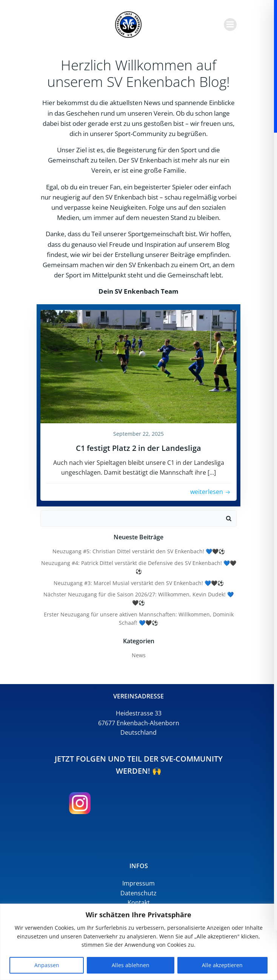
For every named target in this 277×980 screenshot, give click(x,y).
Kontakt (139, 903)
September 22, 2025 (138, 434)
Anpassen (47, 965)
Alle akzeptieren (222, 965)
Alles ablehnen (131, 965)
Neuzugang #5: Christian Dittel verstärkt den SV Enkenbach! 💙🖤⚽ (139, 551)
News (139, 655)
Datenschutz (138, 893)
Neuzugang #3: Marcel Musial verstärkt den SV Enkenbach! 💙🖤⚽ (139, 583)
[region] (138, 942)
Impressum (138, 883)
